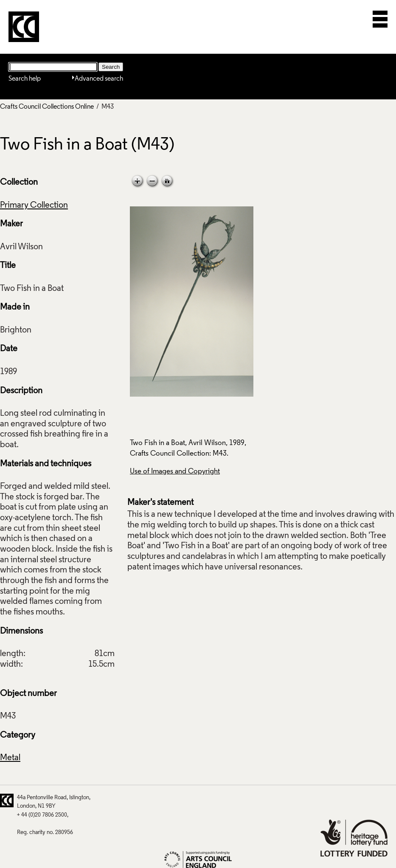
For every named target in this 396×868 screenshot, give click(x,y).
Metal (10, 758)
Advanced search (99, 79)
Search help (25, 79)
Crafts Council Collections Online (47, 107)
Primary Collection (34, 206)
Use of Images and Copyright (175, 472)
